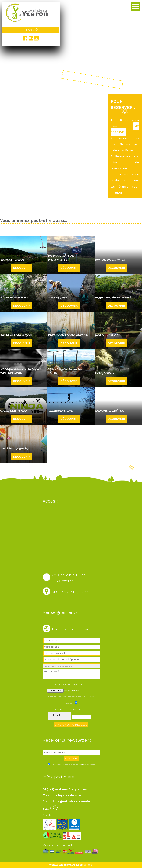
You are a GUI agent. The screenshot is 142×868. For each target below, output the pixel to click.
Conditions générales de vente (66, 801)
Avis (50, 809)
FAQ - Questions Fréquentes (65, 789)
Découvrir (22, 268)
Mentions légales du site (62, 795)
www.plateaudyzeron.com (66, 865)
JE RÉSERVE (125, 129)
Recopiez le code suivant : (71, 709)
